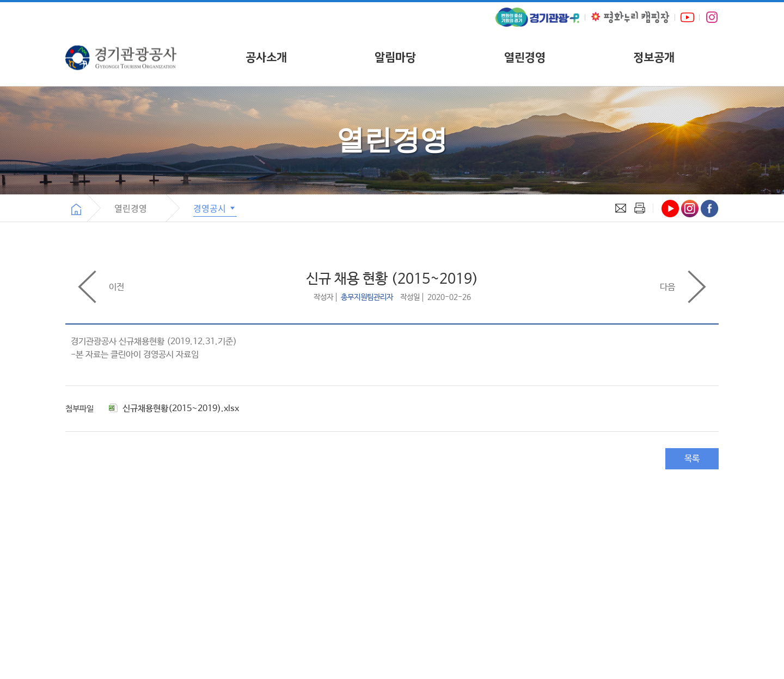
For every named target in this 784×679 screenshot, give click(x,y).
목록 (692, 459)
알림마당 (395, 57)
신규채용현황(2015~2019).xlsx (174, 409)
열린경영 (525, 57)
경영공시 (215, 208)
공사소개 (266, 57)
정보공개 (654, 57)
